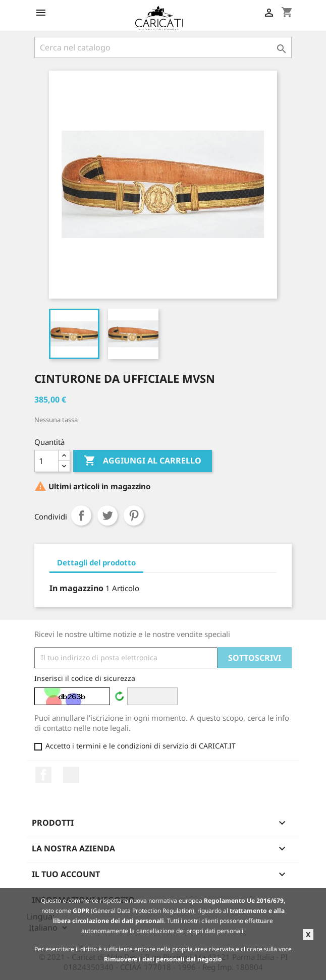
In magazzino (76, 588)
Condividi (81, 515)
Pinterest (134, 515)
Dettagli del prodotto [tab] (96, 562)
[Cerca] (163, 47)
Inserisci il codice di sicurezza (85, 678)
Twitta (107, 515)
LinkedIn (71, 775)
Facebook (43, 775)
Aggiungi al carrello (143, 461)
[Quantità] (46, 461)
